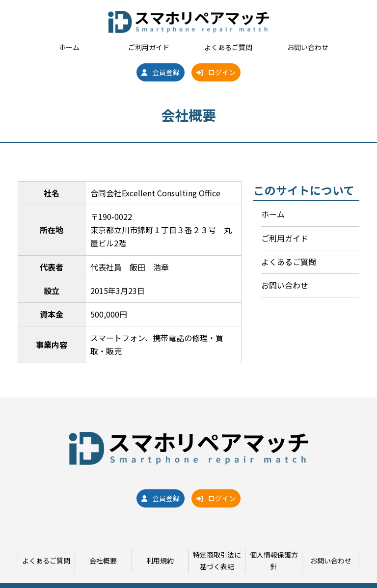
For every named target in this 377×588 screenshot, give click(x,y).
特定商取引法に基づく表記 (217, 561)
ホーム (69, 47)
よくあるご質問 (228, 47)
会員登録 (161, 72)
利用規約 (160, 561)
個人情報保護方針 (274, 561)
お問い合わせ (308, 47)
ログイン (216, 72)
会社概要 (103, 561)
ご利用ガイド (149, 47)
